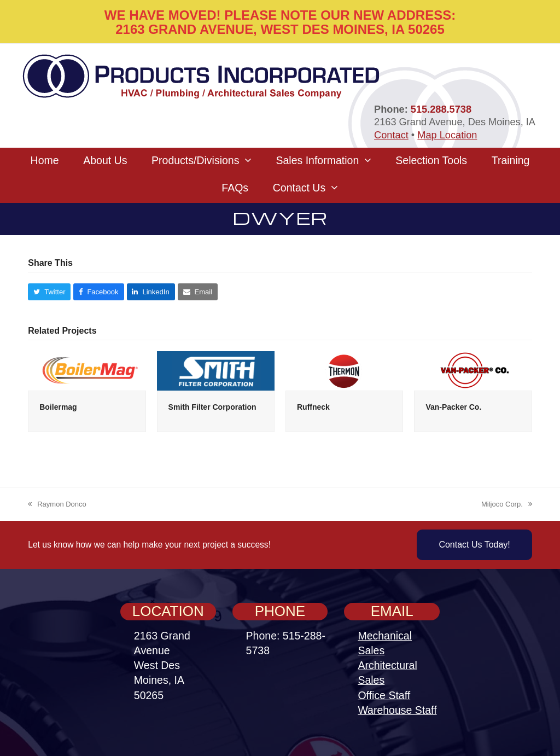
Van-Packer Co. (453, 407)
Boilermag (58, 407)
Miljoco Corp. (507, 505)
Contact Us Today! (474, 545)
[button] (49, 292)
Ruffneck (313, 407)
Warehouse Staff (397, 710)
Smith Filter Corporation (212, 407)
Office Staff (384, 695)
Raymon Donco (57, 505)
